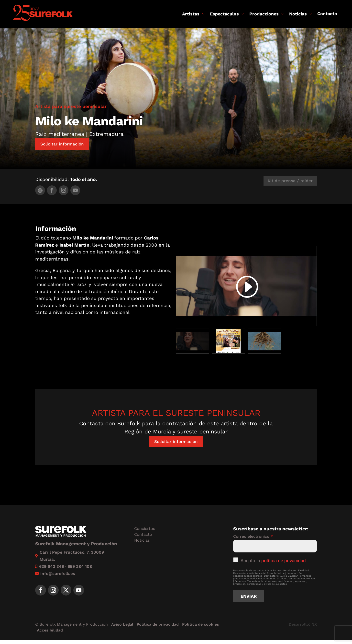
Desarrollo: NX (303, 624)
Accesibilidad (50, 630)
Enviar (249, 596)
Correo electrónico (253, 536)
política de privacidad (284, 561)
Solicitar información (62, 144)
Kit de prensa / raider (290, 181)
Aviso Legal (122, 624)
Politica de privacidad (158, 624)
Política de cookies (201, 624)
